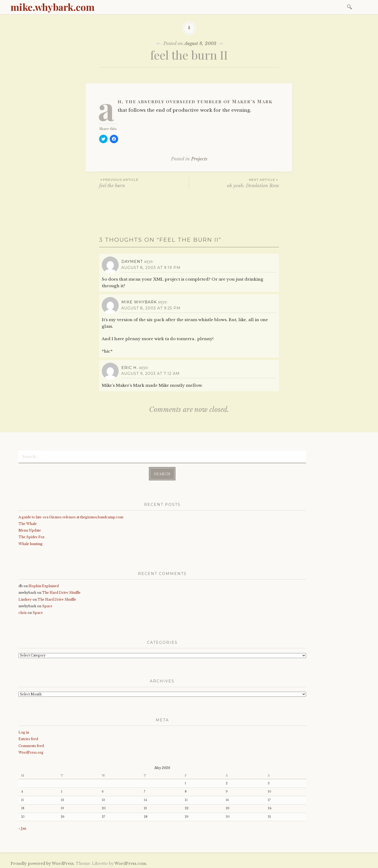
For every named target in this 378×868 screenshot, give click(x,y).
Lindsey (25, 598)
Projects (199, 159)
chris (23, 612)
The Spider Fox (31, 536)
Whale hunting (31, 543)
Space (47, 605)
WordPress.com (130, 862)
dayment (132, 262)
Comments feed (31, 745)
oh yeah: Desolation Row (234, 183)
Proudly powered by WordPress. (43, 862)
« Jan (22, 827)
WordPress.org (31, 751)
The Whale (28, 523)
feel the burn (144, 183)
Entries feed (28, 738)
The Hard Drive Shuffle (61, 592)
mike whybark (139, 302)
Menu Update (30, 529)
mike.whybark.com (53, 7)
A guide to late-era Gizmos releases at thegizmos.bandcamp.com (71, 516)
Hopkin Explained (44, 585)
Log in (24, 731)
